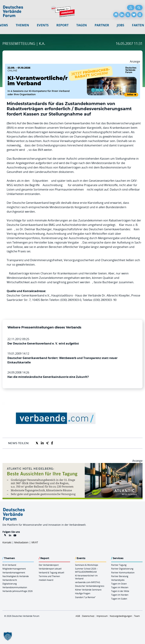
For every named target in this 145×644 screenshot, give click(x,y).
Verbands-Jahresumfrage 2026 (18, 591)
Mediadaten (21, 542)
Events (43, 25)
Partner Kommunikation (123, 572)
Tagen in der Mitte (120, 591)
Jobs (121, 25)
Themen (22, 25)
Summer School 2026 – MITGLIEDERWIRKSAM (86, 570)
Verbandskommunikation (15, 587)
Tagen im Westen (120, 587)
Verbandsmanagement (14, 572)
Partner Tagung (119, 565)
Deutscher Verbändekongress (90, 586)
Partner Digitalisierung (122, 569)
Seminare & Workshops (87, 565)
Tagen (82, 25)
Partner (102, 25)
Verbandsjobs (118, 580)
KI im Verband (9, 565)
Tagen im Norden (120, 595)
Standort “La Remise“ (85, 597)
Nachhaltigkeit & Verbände (16, 576)
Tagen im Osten (119, 584)
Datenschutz (88, 616)
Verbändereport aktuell (50, 569)
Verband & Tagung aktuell (51, 572)
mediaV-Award (46, 580)
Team (137, 616)
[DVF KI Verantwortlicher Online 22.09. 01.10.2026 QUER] (72, 66)
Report (62, 25)
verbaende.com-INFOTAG (88, 582)
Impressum (102, 616)
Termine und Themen (49, 576)
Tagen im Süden (119, 599)
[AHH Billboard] (72, 465)
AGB (78, 616)
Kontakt (7, 542)
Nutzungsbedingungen (121, 616)
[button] (8, 636)
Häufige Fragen (83, 593)
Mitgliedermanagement (14, 569)
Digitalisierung (10, 584)
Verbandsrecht (10, 580)
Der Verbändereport (49, 565)
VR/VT (35, 542)
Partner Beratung (120, 576)
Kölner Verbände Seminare (88, 590)
